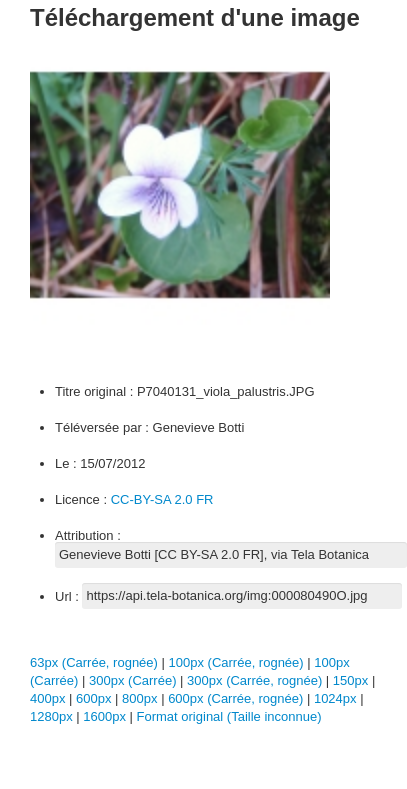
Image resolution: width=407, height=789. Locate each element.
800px (141, 698)
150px (352, 680)
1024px (337, 698)
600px (95, 698)
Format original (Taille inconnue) (229, 716)
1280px (53, 716)
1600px (106, 716)
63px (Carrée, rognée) (94, 662)
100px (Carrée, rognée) (236, 662)
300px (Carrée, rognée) (254, 680)
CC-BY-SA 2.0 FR (162, 499)
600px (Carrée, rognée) (235, 698)
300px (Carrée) (132, 680)
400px (49, 698)
